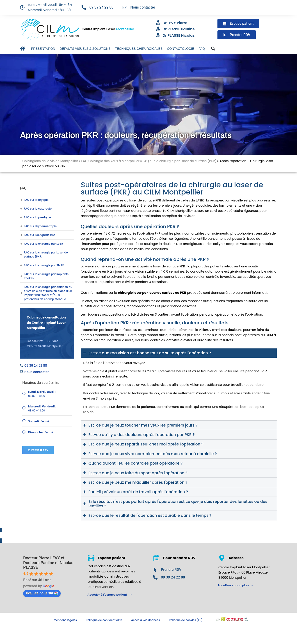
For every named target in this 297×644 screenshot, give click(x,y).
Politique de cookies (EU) (186, 620)
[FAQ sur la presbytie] (21, 217)
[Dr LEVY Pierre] (158, 23)
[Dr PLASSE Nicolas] (158, 35)
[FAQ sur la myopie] (21, 200)
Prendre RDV (171, 570)
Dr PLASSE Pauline (179, 29)
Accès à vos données (146, 620)
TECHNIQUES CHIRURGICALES (139, 49)
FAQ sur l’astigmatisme (40, 235)
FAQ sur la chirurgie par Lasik (43, 244)
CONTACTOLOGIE (180, 49)
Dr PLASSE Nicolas (179, 35)
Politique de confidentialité (104, 620)
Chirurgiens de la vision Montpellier (50, 161)
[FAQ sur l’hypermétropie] (21, 226)
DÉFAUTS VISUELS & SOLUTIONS (85, 49)
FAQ (202, 49)
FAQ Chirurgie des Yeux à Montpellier (110, 161)
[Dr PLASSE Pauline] (158, 29)
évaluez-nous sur (42, 593)
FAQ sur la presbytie (37, 217)
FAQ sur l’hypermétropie (40, 226)
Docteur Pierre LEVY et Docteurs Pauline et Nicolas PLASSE (48, 563)
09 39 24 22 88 (102, 7)
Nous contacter (143, 7)
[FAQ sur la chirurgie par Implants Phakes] (21, 276)
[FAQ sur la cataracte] (21, 209)
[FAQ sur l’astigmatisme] (21, 235)
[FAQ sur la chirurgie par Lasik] (21, 244)
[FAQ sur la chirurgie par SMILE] (21, 265)
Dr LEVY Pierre (175, 23)
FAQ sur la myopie (36, 200)
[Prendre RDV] (155, 570)
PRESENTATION (43, 49)
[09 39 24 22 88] (84, 7)
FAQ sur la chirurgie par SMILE (44, 265)
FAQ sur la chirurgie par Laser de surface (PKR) (180, 161)
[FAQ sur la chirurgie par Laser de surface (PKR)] (21, 255)
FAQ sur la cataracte (38, 209)
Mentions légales (65, 620)
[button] (213, 49)
